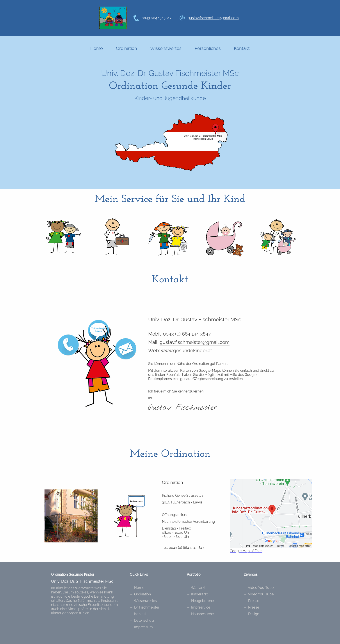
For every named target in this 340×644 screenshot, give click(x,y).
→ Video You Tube (259, 588)
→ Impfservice (198, 607)
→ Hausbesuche (200, 614)
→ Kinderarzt (197, 594)
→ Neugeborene (200, 601)
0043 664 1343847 (157, 18)
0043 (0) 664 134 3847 (187, 334)
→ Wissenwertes (143, 601)
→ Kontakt (138, 614)
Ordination (126, 48)
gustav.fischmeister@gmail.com (213, 18)
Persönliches (208, 48)
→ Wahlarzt (196, 588)
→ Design (251, 614)
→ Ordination (140, 594)
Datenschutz (144, 620)
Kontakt (242, 48)
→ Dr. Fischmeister (145, 607)
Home (97, 48)
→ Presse (251, 601)
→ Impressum (141, 627)
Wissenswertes (166, 48)
